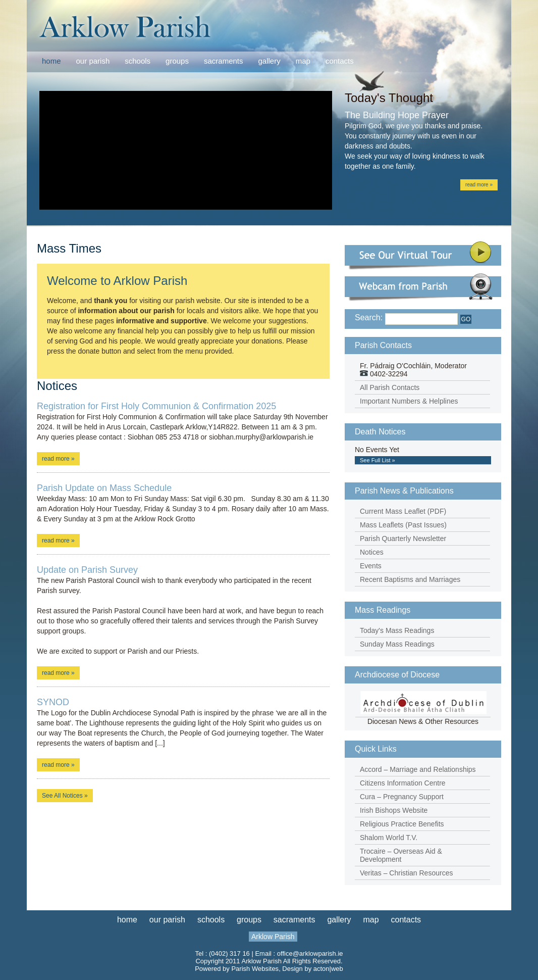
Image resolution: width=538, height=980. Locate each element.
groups (177, 61)
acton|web (328, 969)
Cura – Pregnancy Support (402, 797)
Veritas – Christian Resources (406, 873)
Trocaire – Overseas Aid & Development (401, 855)
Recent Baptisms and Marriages (410, 579)
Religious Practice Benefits (402, 824)
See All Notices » (65, 796)
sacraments (224, 61)
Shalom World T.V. (389, 838)
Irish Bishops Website (394, 810)
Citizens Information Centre (403, 783)
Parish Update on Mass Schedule (104, 488)
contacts (340, 61)
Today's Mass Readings (397, 630)
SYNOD (53, 702)
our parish (93, 61)
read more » (479, 185)
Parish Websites (255, 969)
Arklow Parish (273, 937)
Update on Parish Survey (87, 570)
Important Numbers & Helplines (409, 401)
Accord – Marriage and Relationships (418, 769)
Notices (372, 552)
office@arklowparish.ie (310, 953)
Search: (369, 317)
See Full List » (378, 460)
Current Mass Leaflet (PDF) (403, 511)
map (303, 61)
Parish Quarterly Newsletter (403, 538)
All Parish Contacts (390, 387)
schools (138, 61)
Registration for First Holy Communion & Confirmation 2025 (156, 406)
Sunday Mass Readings (397, 644)
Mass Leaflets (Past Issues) (403, 525)
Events (371, 566)
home (51, 61)
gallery (270, 61)
